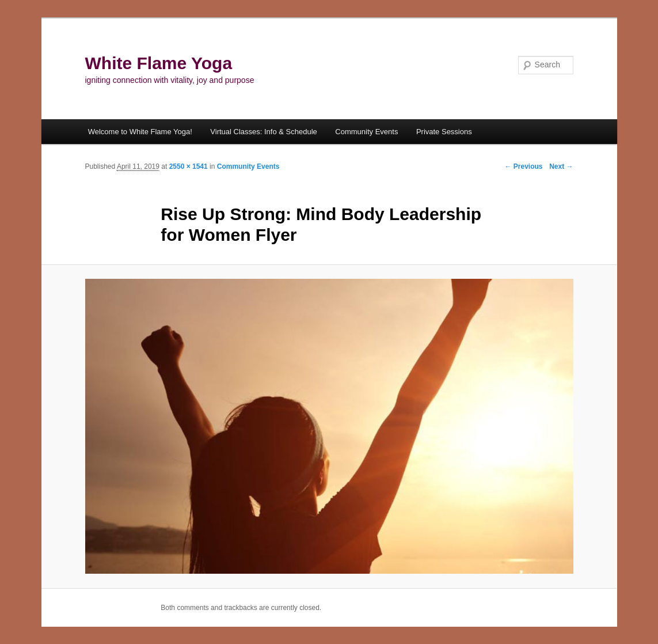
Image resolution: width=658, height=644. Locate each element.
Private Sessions (444, 132)
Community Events (366, 132)
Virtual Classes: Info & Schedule (263, 132)
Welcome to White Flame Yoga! (140, 132)
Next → (561, 166)
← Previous (523, 166)
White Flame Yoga (159, 63)
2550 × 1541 (189, 166)
